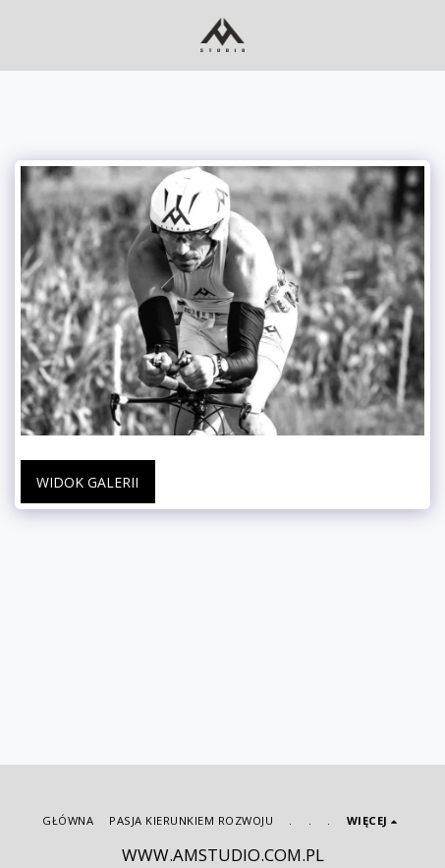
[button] (22, 34)
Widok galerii (87, 482)
